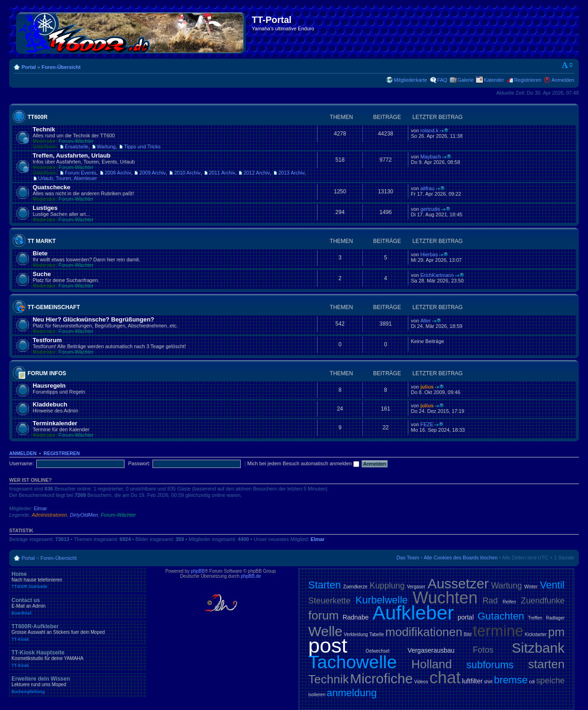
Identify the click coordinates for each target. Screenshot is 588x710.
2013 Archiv (291, 173)
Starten (325, 585)
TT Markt (42, 241)
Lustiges (45, 208)
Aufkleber (413, 613)
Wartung (106, 147)
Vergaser (416, 587)
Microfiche (382, 679)
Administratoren (49, 515)
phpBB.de (251, 576)
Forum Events (80, 173)
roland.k (429, 130)
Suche (42, 274)
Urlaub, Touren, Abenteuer (68, 178)
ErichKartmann (437, 275)
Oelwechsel (378, 651)
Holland (432, 664)
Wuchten (445, 598)
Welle (325, 631)
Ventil (552, 585)
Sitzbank (538, 648)
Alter (426, 321)
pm (556, 632)
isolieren (317, 695)
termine (498, 631)
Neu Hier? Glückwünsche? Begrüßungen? (93, 319)
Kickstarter (536, 634)
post (328, 645)
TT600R (37, 117)
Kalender (494, 80)
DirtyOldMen (84, 515)
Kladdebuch (50, 404)
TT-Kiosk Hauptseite (78, 659)
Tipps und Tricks (142, 147)
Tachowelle (353, 662)
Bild (468, 634)
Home (78, 580)
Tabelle (377, 634)
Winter (531, 587)
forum (323, 615)
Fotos (483, 650)
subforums (490, 665)
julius (427, 387)
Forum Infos (47, 373)
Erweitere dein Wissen (78, 685)
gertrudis (430, 209)
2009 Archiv (152, 173)
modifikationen (424, 632)
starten (547, 664)
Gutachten (501, 616)
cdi (532, 682)
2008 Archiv (118, 173)
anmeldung (352, 693)
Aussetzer (458, 583)
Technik (44, 129)
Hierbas (429, 254)
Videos (421, 682)
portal (466, 617)
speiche (550, 681)
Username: (22, 463)
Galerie (466, 80)
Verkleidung (356, 634)
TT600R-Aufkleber (78, 632)
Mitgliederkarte (410, 80)
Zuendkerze (355, 587)
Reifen (509, 602)
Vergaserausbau (431, 650)
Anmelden (563, 80)
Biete (40, 253)
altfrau (427, 188)
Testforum (47, 340)
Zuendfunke (543, 601)
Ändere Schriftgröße (568, 65)
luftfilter (472, 681)
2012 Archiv (257, 173)
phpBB (198, 571)
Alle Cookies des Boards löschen (461, 558)
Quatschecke (51, 187)
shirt (489, 682)
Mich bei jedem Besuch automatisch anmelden (303, 463)
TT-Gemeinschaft (54, 307)
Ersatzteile (76, 147)
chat (445, 678)
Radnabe (356, 617)
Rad (490, 601)
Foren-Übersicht (61, 67)
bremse (511, 680)
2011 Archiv (222, 173)
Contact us (78, 606)
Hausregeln (49, 386)
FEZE (427, 424)
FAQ (442, 80)
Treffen (535, 618)
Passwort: (139, 463)
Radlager (555, 618)
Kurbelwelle (382, 600)
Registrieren (528, 80)
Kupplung (387, 586)
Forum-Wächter (76, 141)
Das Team (408, 558)
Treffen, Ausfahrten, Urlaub (72, 155)
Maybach (431, 157)
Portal (29, 67)
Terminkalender (55, 423)
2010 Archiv (187, 173)
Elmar (41, 508)
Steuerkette (329, 601)
